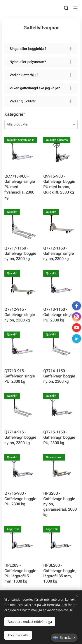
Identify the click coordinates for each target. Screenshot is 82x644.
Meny (75, 8)
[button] (66, 8)
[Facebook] (77, 306)
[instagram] (77, 317)
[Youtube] (77, 328)
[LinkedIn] (77, 339)
